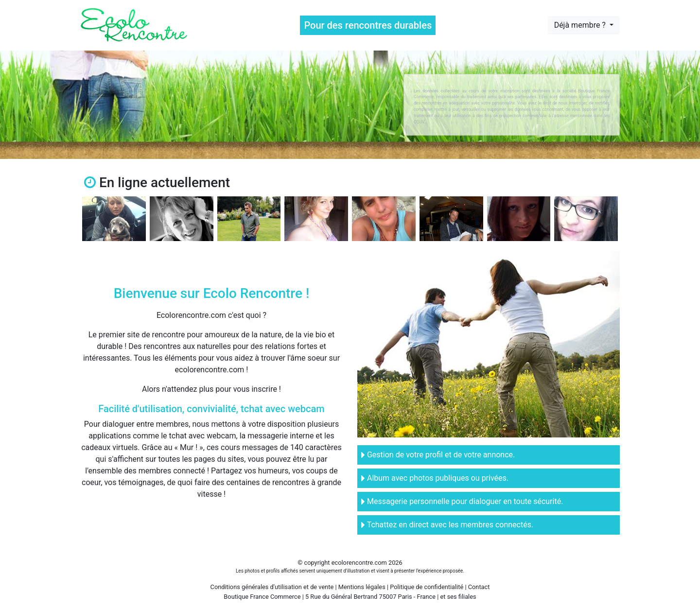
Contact (479, 587)
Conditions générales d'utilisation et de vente (272, 587)
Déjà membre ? (581, 25)
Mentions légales (362, 587)
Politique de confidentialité (427, 587)
